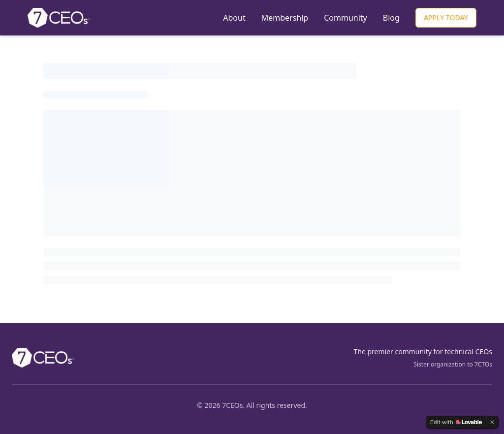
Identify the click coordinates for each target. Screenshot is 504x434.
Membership (285, 18)
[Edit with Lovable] (456, 422)
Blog (391, 18)
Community (346, 18)
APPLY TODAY (446, 17)
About (234, 18)
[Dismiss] (492, 422)
